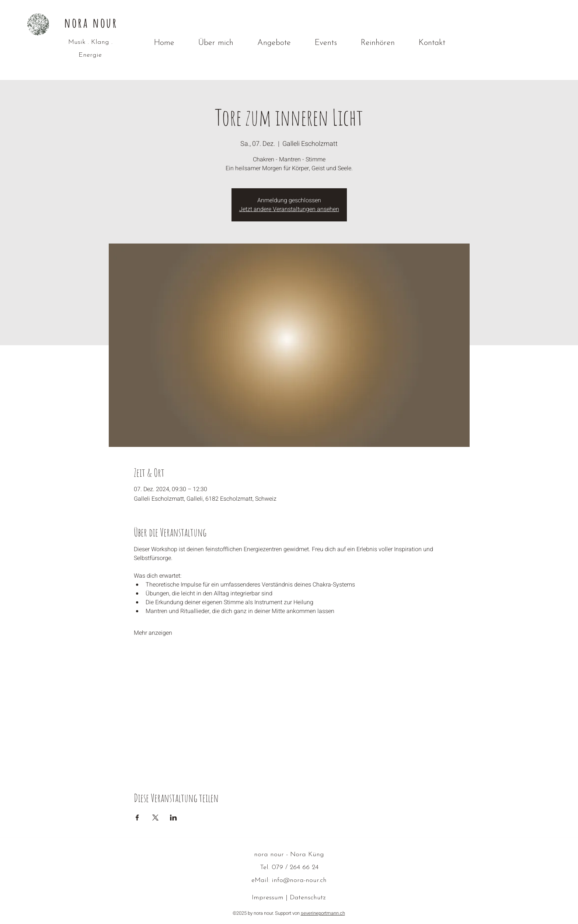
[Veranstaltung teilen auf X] (155, 818)
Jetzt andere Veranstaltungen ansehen (289, 209)
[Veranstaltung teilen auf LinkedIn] (173, 818)
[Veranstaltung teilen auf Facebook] (137, 818)
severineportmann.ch (323, 913)
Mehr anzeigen (153, 633)
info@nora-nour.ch (299, 880)
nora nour (91, 22)
